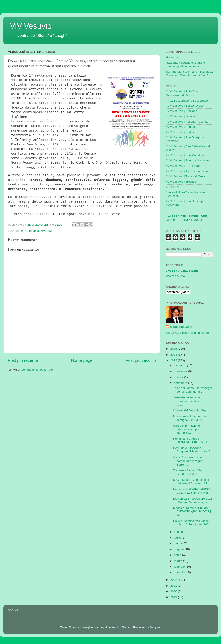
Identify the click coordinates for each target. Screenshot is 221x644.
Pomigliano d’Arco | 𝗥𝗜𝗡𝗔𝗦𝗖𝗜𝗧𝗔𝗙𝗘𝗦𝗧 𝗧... (192, 440)
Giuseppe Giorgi (182, 327)
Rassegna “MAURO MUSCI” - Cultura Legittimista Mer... (193, 491)
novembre (181, 371)
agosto (179, 532)
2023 (174, 360)
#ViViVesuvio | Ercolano (182, 111)
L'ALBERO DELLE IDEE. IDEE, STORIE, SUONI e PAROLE (187, 218)
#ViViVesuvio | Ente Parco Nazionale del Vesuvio (183, 93)
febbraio (180, 567)
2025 (174, 349)
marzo (178, 561)
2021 (174, 586)
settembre (181, 383)
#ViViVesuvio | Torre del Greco (186, 176)
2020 (174, 591)
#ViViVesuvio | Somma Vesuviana (188, 160)
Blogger (155, 627)
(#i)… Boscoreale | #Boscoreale (187, 101)
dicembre (180, 365)
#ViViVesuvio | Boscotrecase (185, 106)
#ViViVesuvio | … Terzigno (183, 166)
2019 (174, 597)
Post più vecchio (141, 360)
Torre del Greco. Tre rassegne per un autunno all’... (193, 390)
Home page (82, 360)
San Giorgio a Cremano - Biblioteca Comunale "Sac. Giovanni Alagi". (189, 73)
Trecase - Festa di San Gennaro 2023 (188, 472)
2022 (174, 580)
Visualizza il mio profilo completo (187, 333)
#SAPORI (172, 187)
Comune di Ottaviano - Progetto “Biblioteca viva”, (192, 450)
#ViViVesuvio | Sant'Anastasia (186, 155)
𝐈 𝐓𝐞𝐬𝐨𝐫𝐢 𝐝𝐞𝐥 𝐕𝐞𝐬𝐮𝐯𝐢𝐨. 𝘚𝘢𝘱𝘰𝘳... (192, 410)
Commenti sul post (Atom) (38, 370)
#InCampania (30, 231)
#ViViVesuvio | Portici (180, 132)
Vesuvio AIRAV (176, 276)
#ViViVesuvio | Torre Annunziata (187, 171)
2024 (174, 355)
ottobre (179, 377)
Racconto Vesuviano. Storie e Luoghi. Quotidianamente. (185, 64)
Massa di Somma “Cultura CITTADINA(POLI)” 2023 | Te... (192, 511)
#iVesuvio (47, 231)
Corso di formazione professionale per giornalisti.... (187, 429)
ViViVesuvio (31, 26)
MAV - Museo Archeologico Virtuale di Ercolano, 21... (192, 482)
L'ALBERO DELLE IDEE (182, 271)
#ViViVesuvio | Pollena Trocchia (187, 122)
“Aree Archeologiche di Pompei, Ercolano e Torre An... (192, 401)
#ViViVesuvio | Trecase (181, 182)
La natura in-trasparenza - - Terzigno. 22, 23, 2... (191, 418)
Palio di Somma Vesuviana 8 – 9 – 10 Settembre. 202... (192, 523)
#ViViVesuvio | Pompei (181, 127)
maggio (179, 549)
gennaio (180, 572)
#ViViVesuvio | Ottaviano (182, 116)
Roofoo (127, 627)
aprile (178, 555)
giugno (179, 543)
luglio (178, 538)
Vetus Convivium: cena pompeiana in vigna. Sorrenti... (188, 461)
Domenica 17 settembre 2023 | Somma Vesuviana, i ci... (193, 500)
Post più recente (23, 360)
